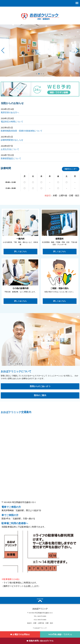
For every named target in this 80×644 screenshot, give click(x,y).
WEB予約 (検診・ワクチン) (60, 634)
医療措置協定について (11, 158)
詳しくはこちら (20, 251)
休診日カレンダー (71, 169)
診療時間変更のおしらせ (12, 140)
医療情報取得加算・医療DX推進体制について (22, 131)
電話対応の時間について (12, 122)
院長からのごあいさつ (40, 386)
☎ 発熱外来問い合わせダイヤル (40, 641)
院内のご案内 (40, 395)
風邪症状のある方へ (10, 112)
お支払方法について (10, 149)
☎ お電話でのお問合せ (20, 634)
